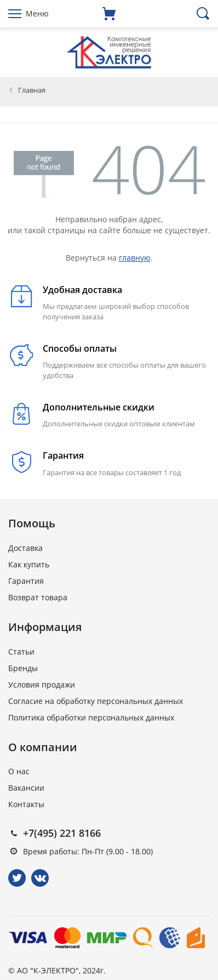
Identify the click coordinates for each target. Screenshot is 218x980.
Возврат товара (38, 597)
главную (135, 258)
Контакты (26, 804)
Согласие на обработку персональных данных (96, 701)
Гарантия (26, 581)
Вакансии (26, 788)
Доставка (25, 548)
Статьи (21, 652)
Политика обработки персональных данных (91, 717)
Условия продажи (42, 685)
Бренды (23, 668)
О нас (19, 771)
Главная (32, 90)
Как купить (29, 564)
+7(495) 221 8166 (62, 833)
